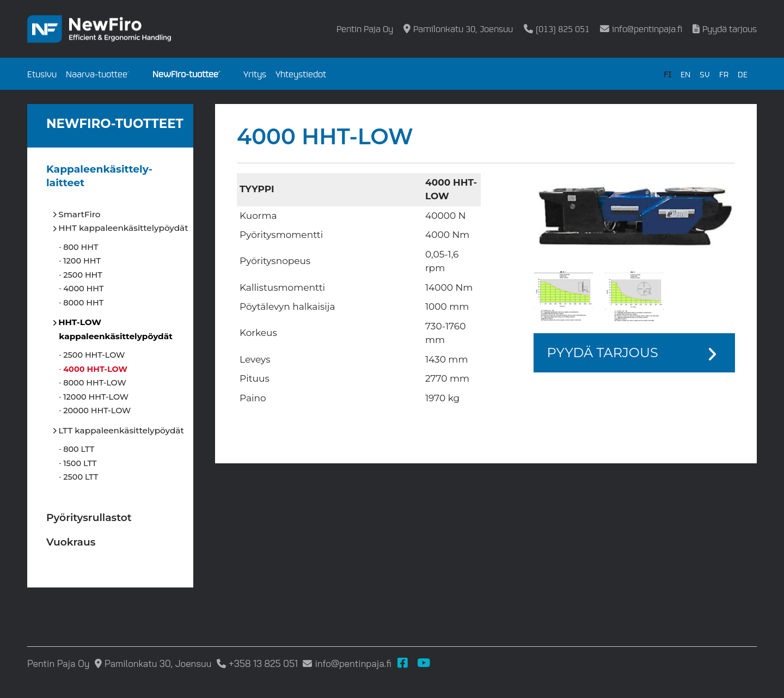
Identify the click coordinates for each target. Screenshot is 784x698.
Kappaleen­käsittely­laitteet (99, 176)
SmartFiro (79, 214)
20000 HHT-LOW (97, 411)
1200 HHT (82, 261)
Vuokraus (71, 542)
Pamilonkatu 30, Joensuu (463, 29)
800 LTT (79, 449)
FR (724, 74)
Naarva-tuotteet (98, 74)
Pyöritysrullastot (89, 518)
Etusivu (42, 74)
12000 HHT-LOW (96, 397)
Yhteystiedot (301, 74)
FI (667, 74)
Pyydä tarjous (730, 29)
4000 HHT (84, 289)
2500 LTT (81, 477)
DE (743, 74)
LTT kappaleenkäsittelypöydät (121, 430)
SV (705, 74)
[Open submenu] (135, 77)
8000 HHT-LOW (95, 383)
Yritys (255, 74)
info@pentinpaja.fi (647, 29)
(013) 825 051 (563, 29)
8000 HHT (84, 303)
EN (685, 74)
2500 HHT (83, 275)
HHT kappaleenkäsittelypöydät (123, 228)
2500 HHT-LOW (94, 355)
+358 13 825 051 (263, 663)
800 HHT (81, 247)
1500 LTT (80, 463)
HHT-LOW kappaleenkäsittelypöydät (115, 329)
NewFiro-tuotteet (187, 74)
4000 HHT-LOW (96, 369)
